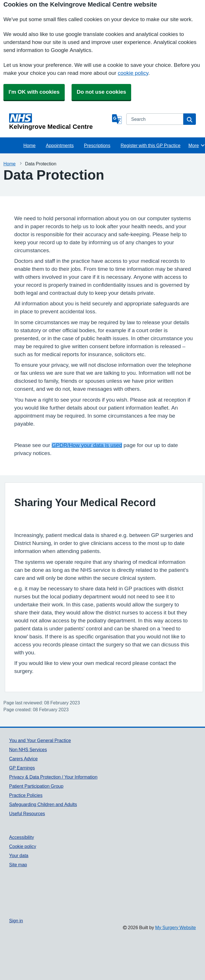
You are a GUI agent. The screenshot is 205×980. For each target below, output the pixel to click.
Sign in (16, 921)
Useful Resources (27, 813)
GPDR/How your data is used (87, 445)
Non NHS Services (28, 749)
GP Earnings (22, 768)
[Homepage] (59, 122)
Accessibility (22, 837)
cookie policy (133, 73)
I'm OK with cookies (34, 92)
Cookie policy (23, 846)
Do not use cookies (101, 92)
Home (30, 145)
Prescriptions (97, 145)
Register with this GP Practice (151, 145)
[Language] (117, 119)
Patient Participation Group (36, 786)
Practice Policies (26, 795)
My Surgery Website (175, 927)
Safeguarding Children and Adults (43, 804)
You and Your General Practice (40, 740)
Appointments (60, 145)
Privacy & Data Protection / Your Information (53, 777)
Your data (19, 855)
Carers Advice (23, 759)
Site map (18, 865)
